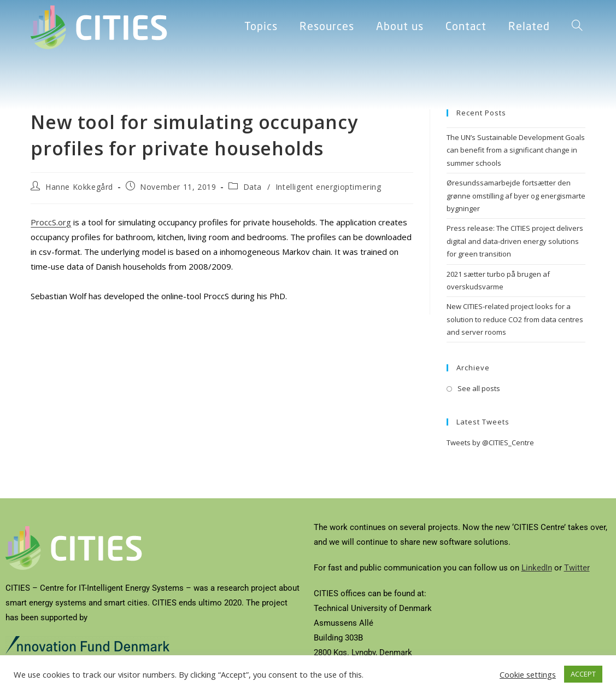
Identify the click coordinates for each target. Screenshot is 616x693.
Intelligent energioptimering (328, 187)
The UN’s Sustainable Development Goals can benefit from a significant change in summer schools (516, 150)
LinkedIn (537, 568)
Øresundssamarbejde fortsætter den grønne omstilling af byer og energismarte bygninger (516, 196)
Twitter (577, 568)
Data (253, 187)
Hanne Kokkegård (79, 187)
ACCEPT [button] (583, 674)
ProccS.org (51, 222)
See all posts (479, 388)
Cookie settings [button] (528, 674)
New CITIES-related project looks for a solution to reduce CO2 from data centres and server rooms (515, 319)
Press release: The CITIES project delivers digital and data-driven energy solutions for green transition (515, 241)
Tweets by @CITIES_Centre (490, 442)
